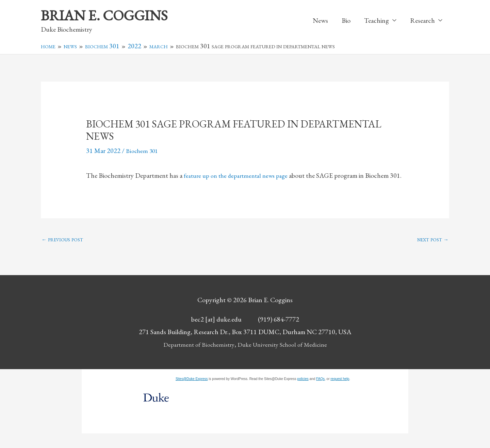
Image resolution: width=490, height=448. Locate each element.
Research (422, 21)
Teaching (377, 21)
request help (340, 393)
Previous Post (63, 253)
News (320, 21)
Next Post (432, 253)
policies (303, 393)
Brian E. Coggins (109, 16)
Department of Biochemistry (195, 359)
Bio (346, 21)
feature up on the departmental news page (240, 176)
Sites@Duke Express (192, 393)
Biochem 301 (143, 152)
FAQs (320, 393)
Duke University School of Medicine (285, 359)
